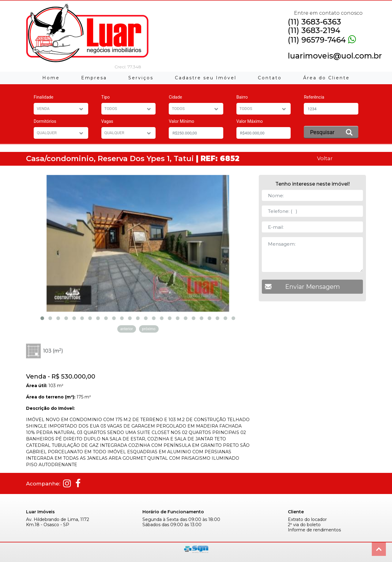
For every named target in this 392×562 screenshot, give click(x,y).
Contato (270, 78)
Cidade (175, 97)
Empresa (94, 78)
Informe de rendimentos (314, 530)
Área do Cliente (326, 78)
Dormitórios (45, 121)
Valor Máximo (250, 121)
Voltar (325, 158)
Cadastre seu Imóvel (206, 78)
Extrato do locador (307, 520)
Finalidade (43, 97)
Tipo (106, 97)
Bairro (242, 97)
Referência (314, 97)
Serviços (141, 78)
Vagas (107, 121)
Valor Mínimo (181, 121)
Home (51, 78)
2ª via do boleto (304, 525)
